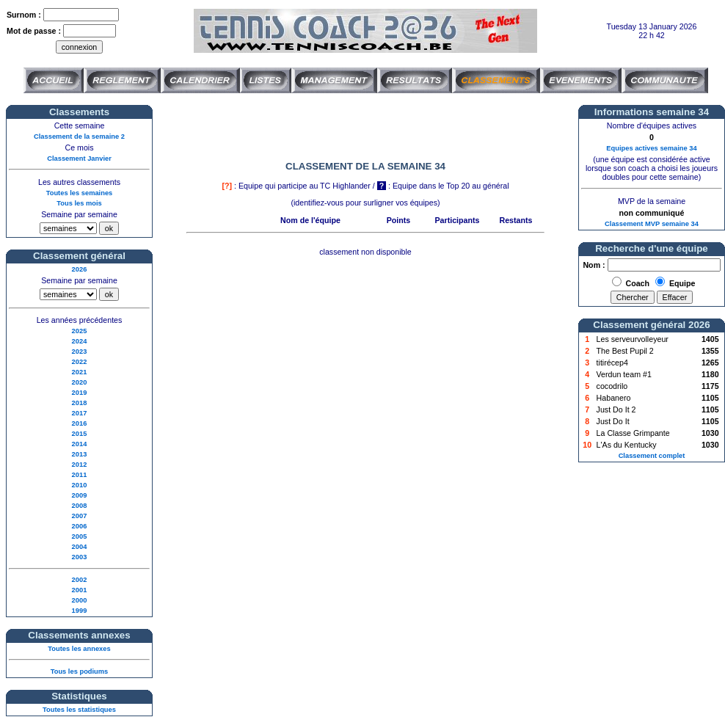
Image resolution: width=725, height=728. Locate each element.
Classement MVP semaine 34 (652, 224)
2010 (80, 485)
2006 (80, 526)
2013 (80, 454)
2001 (80, 590)
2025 (80, 331)
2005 (80, 536)
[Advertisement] (365, 127)
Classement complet (652, 456)
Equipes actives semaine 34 (651, 148)
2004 (80, 547)
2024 (80, 341)
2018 (80, 403)
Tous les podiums (80, 671)
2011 (80, 475)
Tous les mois (79, 203)
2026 (80, 269)
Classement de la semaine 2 (79, 136)
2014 (80, 444)
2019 (80, 393)
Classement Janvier (79, 159)
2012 (80, 465)
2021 (80, 372)
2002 (80, 580)
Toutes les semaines (80, 193)
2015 (80, 434)
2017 (80, 413)
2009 (80, 495)
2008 (80, 506)
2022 (80, 362)
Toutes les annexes (79, 649)
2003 (80, 557)
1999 (80, 611)
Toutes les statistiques (79, 710)
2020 (80, 382)
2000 (80, 600)
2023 (80, 352)
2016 (80, 423)
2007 (80, 516)
